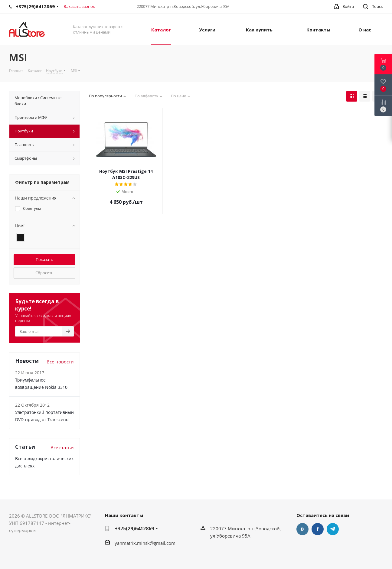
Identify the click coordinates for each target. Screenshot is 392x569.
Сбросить (44, 273)
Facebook (318, 529)
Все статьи (62, 447)
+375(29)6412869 (134, 528)
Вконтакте (302, 529)
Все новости (60, 362)
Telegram (333, 529)
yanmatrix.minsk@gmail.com (145, 543)
